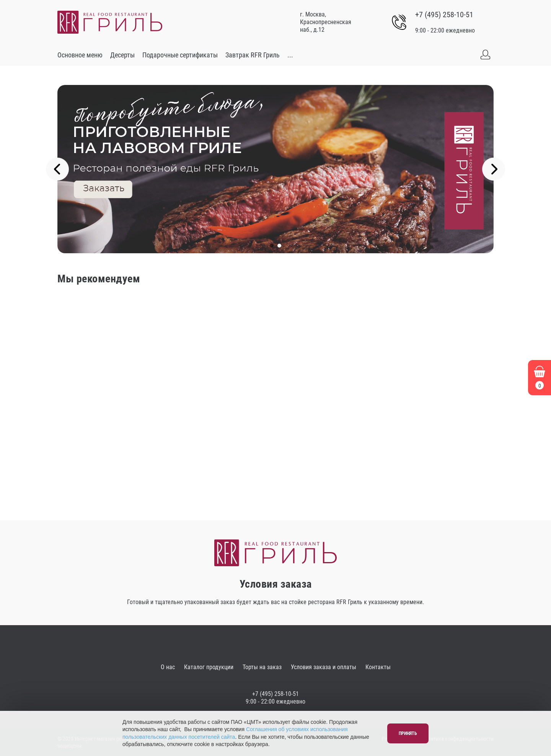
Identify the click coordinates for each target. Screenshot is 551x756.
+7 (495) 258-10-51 (444, 15)
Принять (408, 733)
